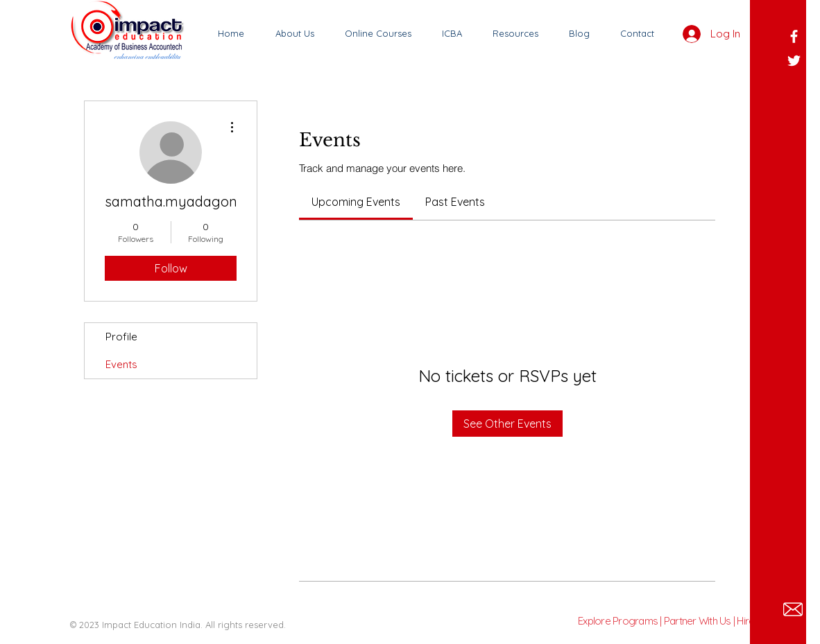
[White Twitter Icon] (794, 61)
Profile (121, 337)
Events (121, 364)
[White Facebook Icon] (794, 36)
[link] (356, 202)
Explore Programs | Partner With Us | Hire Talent (680, 621)
